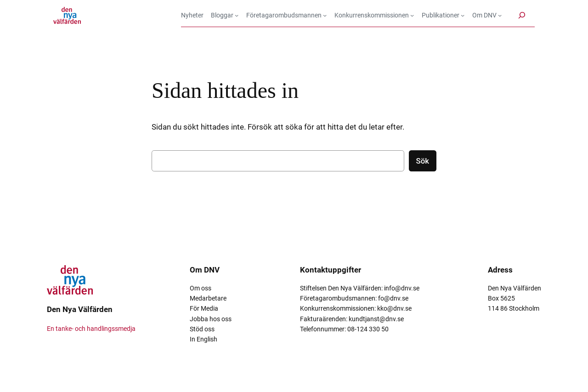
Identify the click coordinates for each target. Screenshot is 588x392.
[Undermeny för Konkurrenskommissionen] (374, 15)
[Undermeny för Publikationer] (443, 15)
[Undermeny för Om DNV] (487, 15)
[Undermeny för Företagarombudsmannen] (287, 15)
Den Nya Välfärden (80, 309)
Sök (423, 161)
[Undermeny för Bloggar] (225, 15)
